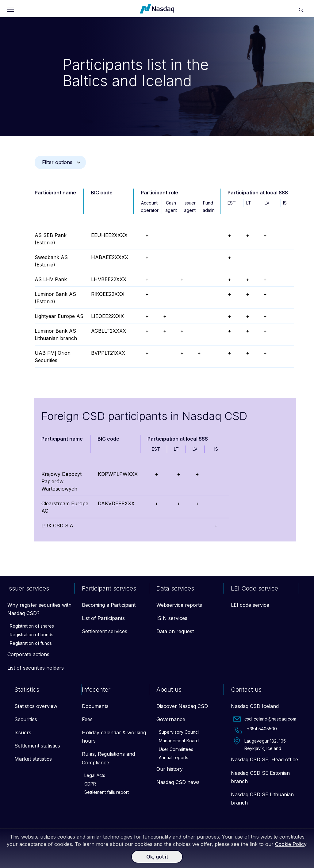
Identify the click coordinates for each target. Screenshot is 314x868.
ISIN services (172, 618)
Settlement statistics (37, 746)
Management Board (179, 741)
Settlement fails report (107, 792)
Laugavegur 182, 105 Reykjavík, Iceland (260, 744)
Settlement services (105, 631)
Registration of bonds (32, 635)
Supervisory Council (179, 732)
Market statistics (33, 759)
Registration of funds (31, 643)
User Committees (176, 749)
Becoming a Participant (109, 605)
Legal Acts (95, 775)
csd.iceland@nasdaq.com (265, 719)
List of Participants (103, 618)
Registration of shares (32, 626)
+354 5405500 (255, 730)
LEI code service (250, 605)
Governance (171, 719)
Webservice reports (179, 605)
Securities (26, 719)
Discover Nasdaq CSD (182, 706)
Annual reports (174, 757)
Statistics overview (36, 706)
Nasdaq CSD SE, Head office (264, 759)
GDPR (90, 784)
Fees (87, 719)
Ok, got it (157, 857)
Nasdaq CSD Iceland (255, 706)
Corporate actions (28, 654)
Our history (170, 769)
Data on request (175, 631)
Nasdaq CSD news (178, 782)
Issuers (23, 732)
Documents (95, 706)
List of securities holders (36, 668)
